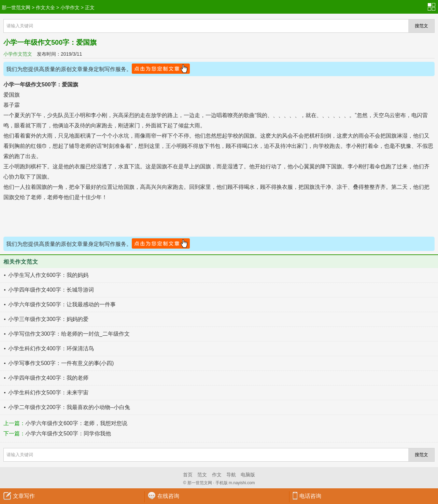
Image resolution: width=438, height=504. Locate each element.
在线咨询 (168, 496)
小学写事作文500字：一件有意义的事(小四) (61, 363)
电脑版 (248, 475)
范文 (202, 475)
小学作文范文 (18, 54)
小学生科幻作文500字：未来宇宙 (48, 393)
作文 (217, 475)
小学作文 (70, 8)
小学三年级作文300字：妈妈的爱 (48, 319)
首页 (188, 475)
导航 (231, 475)
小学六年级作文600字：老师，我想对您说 (76, 423)
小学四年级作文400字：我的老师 (48, 378)
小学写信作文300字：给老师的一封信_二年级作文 (69, 334)
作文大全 (45, 8)
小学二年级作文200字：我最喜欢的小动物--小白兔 (69, 407)
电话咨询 (310, 496)
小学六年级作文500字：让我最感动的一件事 (62, 304)
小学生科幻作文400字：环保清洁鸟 (51, 348)
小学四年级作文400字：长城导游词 (51, 290)
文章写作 (24, 496)
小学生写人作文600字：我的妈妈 (48, 275)
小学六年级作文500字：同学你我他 (68, 433)
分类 (433, 7)
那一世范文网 (16, 8)
